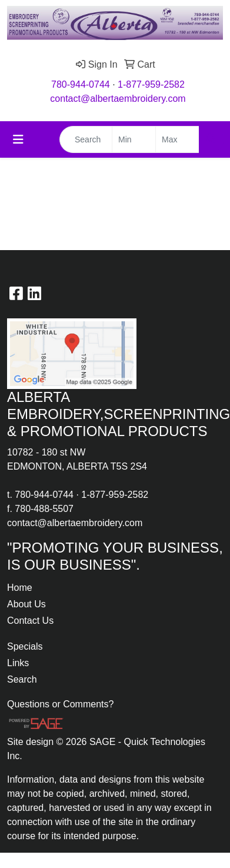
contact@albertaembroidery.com (118, 99)
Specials (25, 646)
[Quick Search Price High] (177, 139)
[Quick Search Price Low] (134, 139)
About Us (26, 604)
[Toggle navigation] (18, 139)
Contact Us (30, 621)
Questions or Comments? (60, 704)
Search (22, 679)
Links (18, 663)
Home (20, 588)
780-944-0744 (81, 84)
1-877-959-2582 (151, 84)
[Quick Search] (86, 139)
